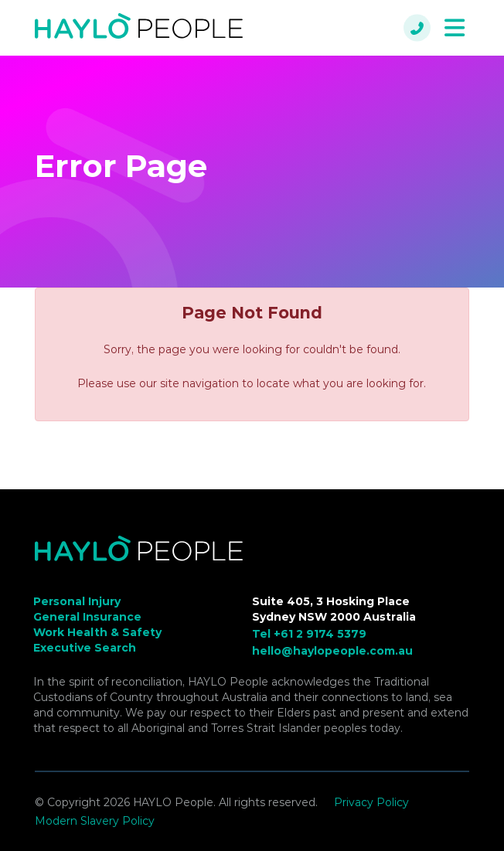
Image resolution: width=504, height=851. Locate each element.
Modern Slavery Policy (95, 821)
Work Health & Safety (97, 632)
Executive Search (85, 648)
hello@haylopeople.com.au (332, 651)
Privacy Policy (371, 802)
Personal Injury (77, 601)
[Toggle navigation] (455, 28)
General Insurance (87, 617)
